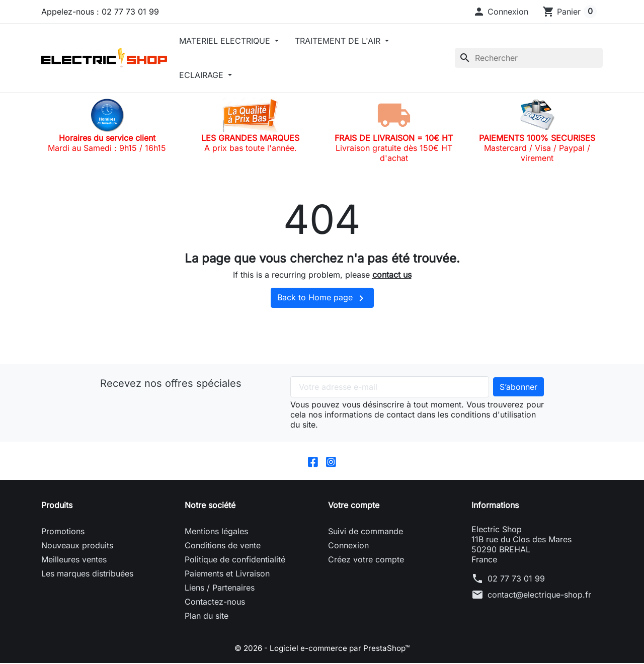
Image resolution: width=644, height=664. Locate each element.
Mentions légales (216, 532)
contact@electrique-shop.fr (539, 596)
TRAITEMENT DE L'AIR (339, 41)
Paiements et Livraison (227, 574)
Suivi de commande (366, 532)
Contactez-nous (215, 603)
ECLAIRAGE (203, 75)
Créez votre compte (366, 560)
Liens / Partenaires (220, 589)
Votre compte (354, 506)
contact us (392, 275)
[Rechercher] (529, 58)
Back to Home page (322, 298)
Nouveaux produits (77, 546)
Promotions (63, 532)
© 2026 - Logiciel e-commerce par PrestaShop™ (322, 649)
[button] (501, 12)
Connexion (348, 546)
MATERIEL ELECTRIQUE (226, 41)
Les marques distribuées (87, 574)
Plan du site (207, 617)
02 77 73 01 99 (516, 579)
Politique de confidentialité (235, 560)
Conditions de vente (223, 546)
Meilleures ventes (74, 560)
